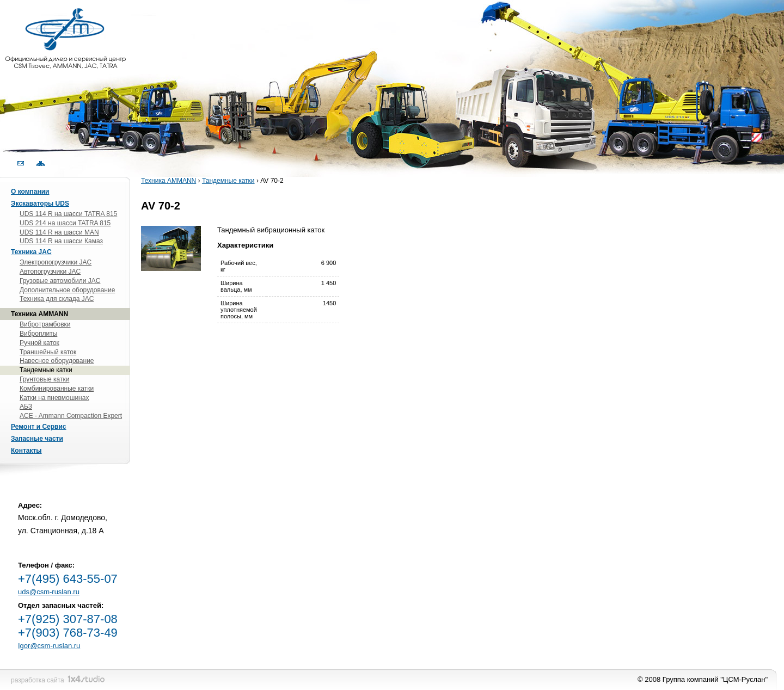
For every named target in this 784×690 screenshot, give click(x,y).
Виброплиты (38, 334)
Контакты (26, 451)
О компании (30, 192)
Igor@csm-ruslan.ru (49, 646)
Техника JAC (31, 252)
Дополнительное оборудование (67, 290)
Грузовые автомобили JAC (60, 281)
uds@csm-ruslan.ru (49, 592)
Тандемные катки (228, 181)
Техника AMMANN (169, 181)
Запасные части (37, 439)
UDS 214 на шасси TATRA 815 (65, 223)
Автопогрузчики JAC (50, 272)
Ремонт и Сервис (39, 427)
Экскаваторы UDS (40, 204)
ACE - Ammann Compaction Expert (71, 416)
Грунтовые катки (44, 379)
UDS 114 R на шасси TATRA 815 (68, 214)
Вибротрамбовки (45, 324)
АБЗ (26, 406)
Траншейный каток (48, 352)
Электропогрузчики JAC (56, 262)
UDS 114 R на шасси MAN (59, 232)
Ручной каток (39, 343)
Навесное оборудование (57, 361)
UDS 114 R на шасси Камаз (61, 241)
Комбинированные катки (57, 389)
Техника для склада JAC (57, 299)
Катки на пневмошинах (54, 398)
